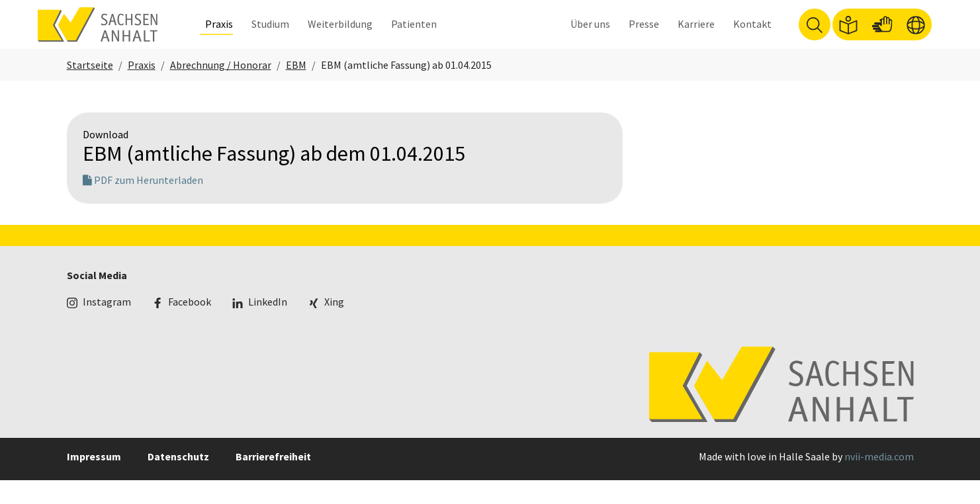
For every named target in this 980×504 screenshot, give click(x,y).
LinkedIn (268, 325)
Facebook (190, 325)
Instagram (107, 325)
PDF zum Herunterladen (143, 204)
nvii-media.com (879, 480)
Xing (334, 325)
